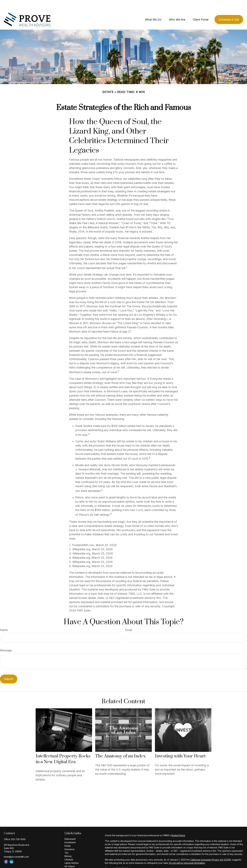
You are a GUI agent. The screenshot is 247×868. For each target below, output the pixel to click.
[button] (153, 10)
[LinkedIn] (11, 852)
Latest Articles (72, 854)
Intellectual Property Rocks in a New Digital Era (63, 750)
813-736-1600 (18, 830)
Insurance (70, 840)
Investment (70, 833)
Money (68, 847)
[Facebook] (6, 852)
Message (6, 641)
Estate (68, 836)
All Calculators (72, 860)
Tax (66, 843)
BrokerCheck (178, 826)
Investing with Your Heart (180, 747)
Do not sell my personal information (187, 854)
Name (4, 621)
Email (128, 621)
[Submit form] (9, 670)
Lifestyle (69, 850)
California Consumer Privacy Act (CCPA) (211, 850)
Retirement (70, 830)
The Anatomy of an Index (120, 747)
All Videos (70, 857)
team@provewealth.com (16, 847)
